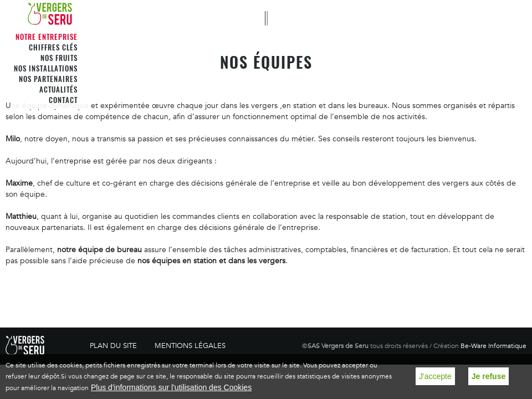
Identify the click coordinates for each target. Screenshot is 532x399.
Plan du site (113, 346)
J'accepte (435, 376)
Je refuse (488, 376)
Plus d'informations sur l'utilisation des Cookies (171, 387)
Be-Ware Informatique (493, 346)
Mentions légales (190, 346)
